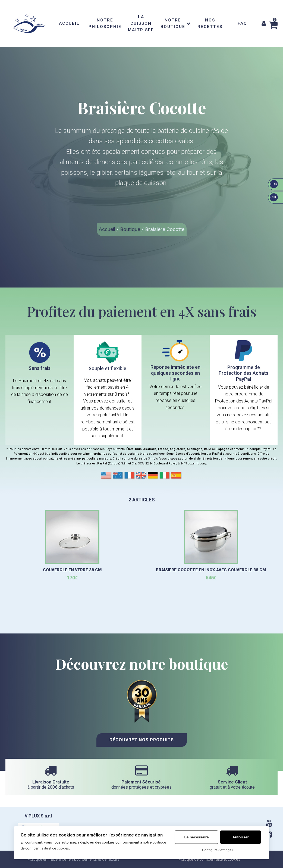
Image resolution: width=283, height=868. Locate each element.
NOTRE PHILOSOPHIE (105, 23)
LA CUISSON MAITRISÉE (141, 23)
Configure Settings (217, 850)
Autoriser (240, 837)
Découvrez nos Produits (142, 740)
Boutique (130, 229)
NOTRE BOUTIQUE (175, 23)
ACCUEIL (69, 23)
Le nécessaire (197, 837)
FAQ (242, 23)
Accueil (107, 229)
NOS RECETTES (210, 23)
